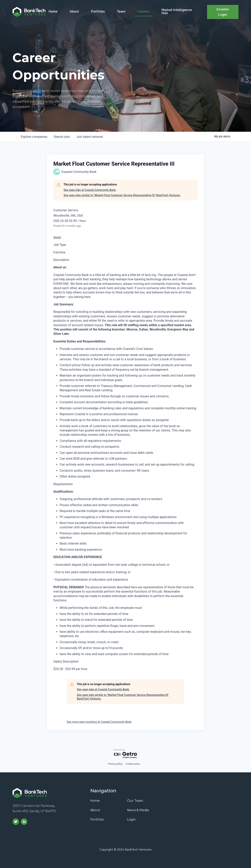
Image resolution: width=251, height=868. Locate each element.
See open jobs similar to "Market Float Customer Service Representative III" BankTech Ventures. (122, 195)
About (74, 11)
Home (53, 11)
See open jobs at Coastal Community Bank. (90, 190)
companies (34, 137)
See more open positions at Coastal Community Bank (99, 722)
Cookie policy (133, 764)
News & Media (138, 810)
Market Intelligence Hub (177, 11)
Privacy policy (115, 764)
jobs (62, 137)
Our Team (135, 801)
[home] (29, 12)
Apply (57, 237)
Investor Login (223, 12)
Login (131, 819)
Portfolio (98, 11)
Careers (143, 11)
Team (121, 11)
